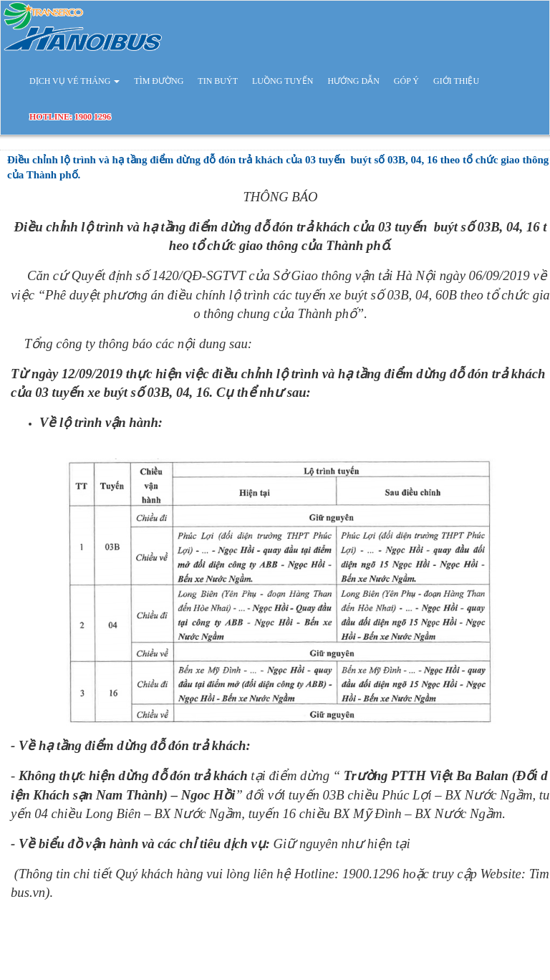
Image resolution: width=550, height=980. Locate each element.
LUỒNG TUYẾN (283, 81)
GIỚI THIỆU (456, 81)
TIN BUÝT (218, 81)
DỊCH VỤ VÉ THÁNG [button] (74, 81)
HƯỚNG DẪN (353, 81)
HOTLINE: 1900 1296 (70, 117)
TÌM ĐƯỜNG (159, 81)
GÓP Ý (406, 81)
